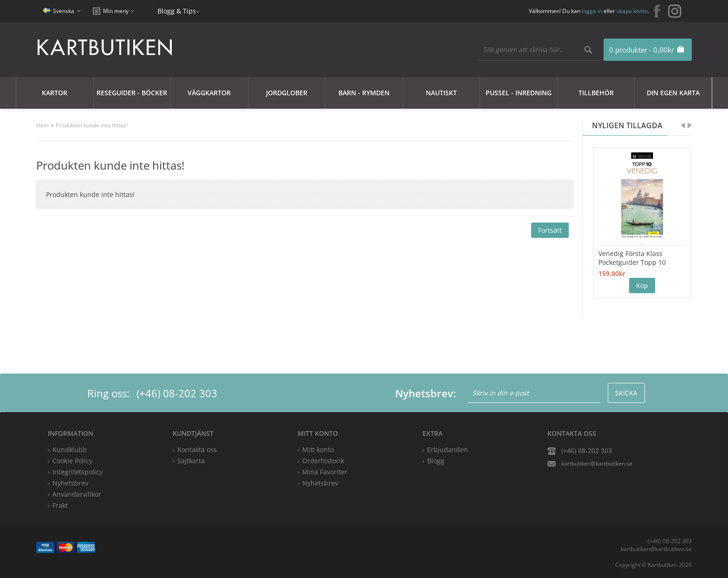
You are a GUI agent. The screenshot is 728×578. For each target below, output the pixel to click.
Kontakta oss (197, 450)
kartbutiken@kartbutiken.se (597, 463)
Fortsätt (550, 230)
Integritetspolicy (78, 472)
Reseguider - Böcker (132, 93)
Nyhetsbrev (320, 483)
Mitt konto (318, 450)
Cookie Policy (72, 461)
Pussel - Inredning (519, 93)
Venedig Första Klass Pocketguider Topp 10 (632, 258)
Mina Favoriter (325, 472)
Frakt (60, 505)
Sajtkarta (191, 461)
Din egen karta (673, 93)
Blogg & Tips (177, 11)
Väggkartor (209, 93)
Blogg (436, 461)
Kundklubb (70, 450)
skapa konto (632, 11)
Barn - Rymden (364, 93)
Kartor (55, 93)
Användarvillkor (77, 494)
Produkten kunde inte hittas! (92, 125)
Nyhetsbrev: (426, 393)
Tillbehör (596, 93)
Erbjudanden (448, 450)
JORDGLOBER (287, 93)
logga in (592, 11)
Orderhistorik (323, 461)
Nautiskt (441, 93)
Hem (42, 125)
